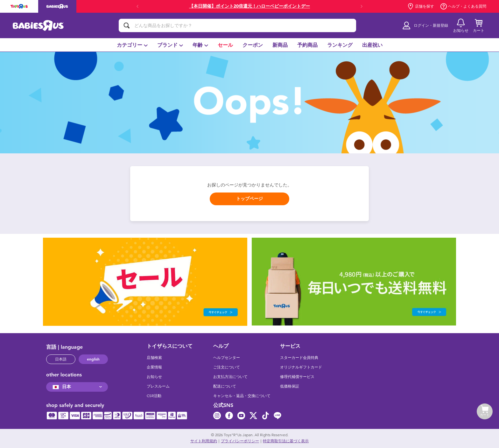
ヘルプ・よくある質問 (463, 6)
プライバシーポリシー (240, 441)
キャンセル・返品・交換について (242, 396)
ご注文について (227, 367)
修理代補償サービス (297, 377)
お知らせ (154, 377)
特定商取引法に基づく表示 (286, 441)
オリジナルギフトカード (301, 367)
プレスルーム (158, 386)
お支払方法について (230, 377)
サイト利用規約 (204, 441)
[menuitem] (132, 45)
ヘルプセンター (227, 358)
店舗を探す (421, 6)
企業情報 (154, 367)
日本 (61, 387)
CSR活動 (154, 396)
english (93, 359)
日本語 (61, 359)
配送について (225, 386)
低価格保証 (290, 386)
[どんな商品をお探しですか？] (237, 25)
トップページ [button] (250, 199)
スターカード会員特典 (299, 358)
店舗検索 (154, 358)
